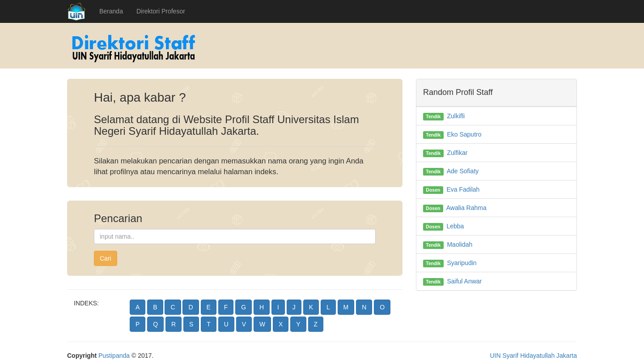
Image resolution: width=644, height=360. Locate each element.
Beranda (111, 11)
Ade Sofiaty (463, 171)
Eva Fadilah (463, 189)
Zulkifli (456, 116)
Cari (106, 258)
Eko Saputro (464, 134)
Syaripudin (462, 263)
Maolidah (460, 244)
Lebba (455, 226)
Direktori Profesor (161, 11)
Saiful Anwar (464, 281)
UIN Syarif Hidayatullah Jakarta (533, 356)
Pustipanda (114, 356)
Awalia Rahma (466, 208)
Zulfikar (457, 153)
